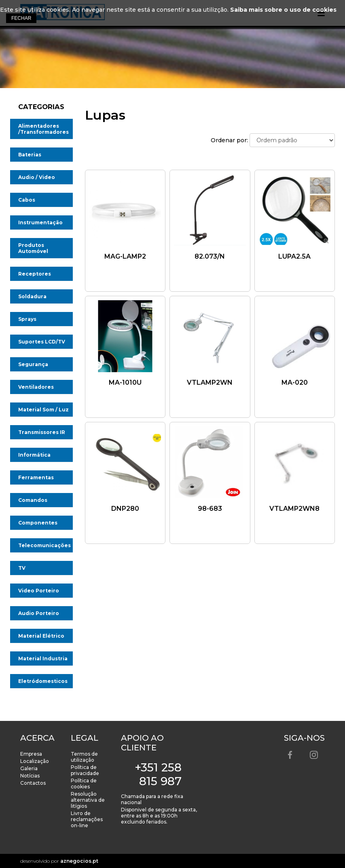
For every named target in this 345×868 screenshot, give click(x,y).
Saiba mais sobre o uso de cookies (283, 10)
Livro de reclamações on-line (87, 819)
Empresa (31, 754)
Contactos (33, 783)
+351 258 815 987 (158, 774)
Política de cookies (84, 784)
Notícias (30, 776)
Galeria (29, 768)
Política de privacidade (85, 770)
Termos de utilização (84, 757)
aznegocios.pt (79, 861)
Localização (35, 761)
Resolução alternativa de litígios (88, 800)
